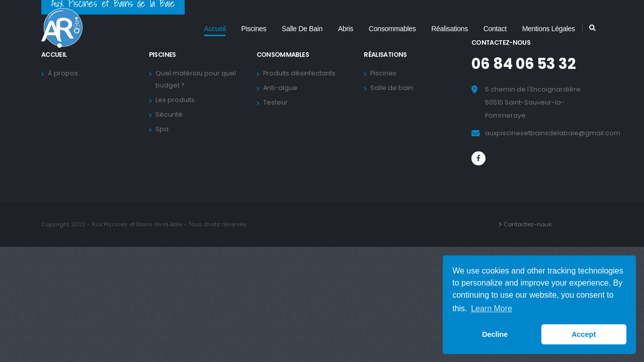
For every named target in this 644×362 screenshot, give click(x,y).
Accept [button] (584, 334)
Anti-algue (282, 88)
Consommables (392, 29)
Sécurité (171, 114)
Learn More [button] (492, 308)
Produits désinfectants (301, 73)
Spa (164, 129)
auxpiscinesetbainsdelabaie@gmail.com (553, 133)
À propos (64, 73)
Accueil (215, 29)
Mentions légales (549, 29)
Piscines (254, 29)
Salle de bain (302, 29)
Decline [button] (495, 334)
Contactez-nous (529, 224)
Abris (346, 29)
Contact (495, 29)
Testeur (277, 102)
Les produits (177, 100)
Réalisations (450, 29)
